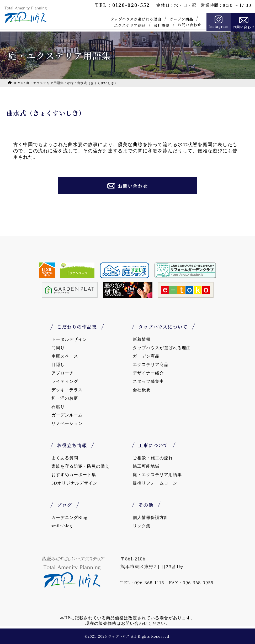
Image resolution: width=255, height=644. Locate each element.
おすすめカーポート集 (74, 475)
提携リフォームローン (155, 483)
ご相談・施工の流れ (153, 458)
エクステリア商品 (126, 25)
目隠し (58, 365)
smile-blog (62, 526)
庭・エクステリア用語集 (157, 475)
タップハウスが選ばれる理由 (132, 19)
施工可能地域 (146, 466)
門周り (58, 348)
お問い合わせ (185, 25)
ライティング (65, 381)
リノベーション (67, 423)
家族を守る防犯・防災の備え (80, 466)
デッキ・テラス (67, 390)
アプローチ (63, 373)
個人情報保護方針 (151, 517)
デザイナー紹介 (148, 373)
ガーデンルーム (67, 415)
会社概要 (157, 25)
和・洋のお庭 (65, 398)
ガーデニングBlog (69, 517)
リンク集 (142, 526)
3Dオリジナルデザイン (74, 483)
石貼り (58, 407)
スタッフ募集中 (148, 381)
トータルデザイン (69, 339)
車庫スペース (65, 356)
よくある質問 (65, 458)
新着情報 (142, 339)
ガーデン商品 (177, 19)
